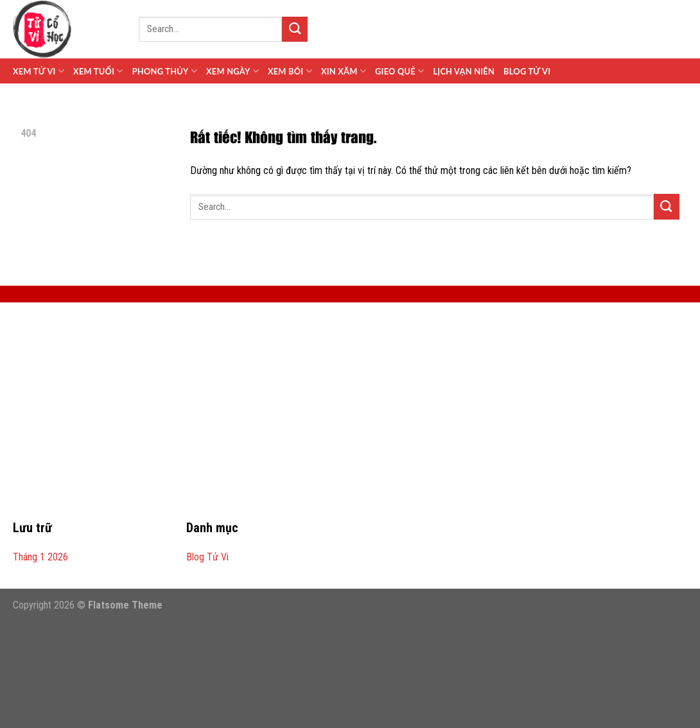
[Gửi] (295, 29)
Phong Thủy (165, 71)
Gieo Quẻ (399, 71)
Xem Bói (290, 71)
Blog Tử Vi (527, 71)
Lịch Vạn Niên (464, 71)
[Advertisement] (350, 419)
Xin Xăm (344, 71)
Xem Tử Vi (39, 71)
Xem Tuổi (98, 71)
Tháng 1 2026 (40, 557)
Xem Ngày (232, 71)
